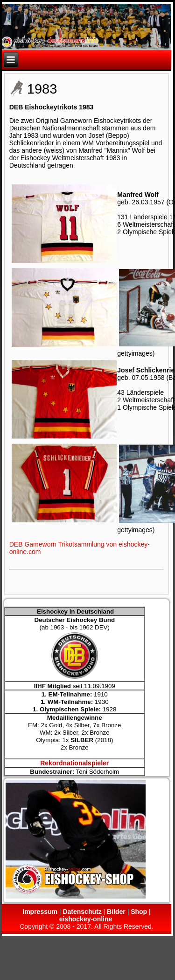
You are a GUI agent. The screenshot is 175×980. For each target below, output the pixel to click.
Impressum (40, 912)
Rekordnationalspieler (74, 763)
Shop (139, 912)
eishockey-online (86, 919)
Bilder (116, 912)
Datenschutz (82, 912)
